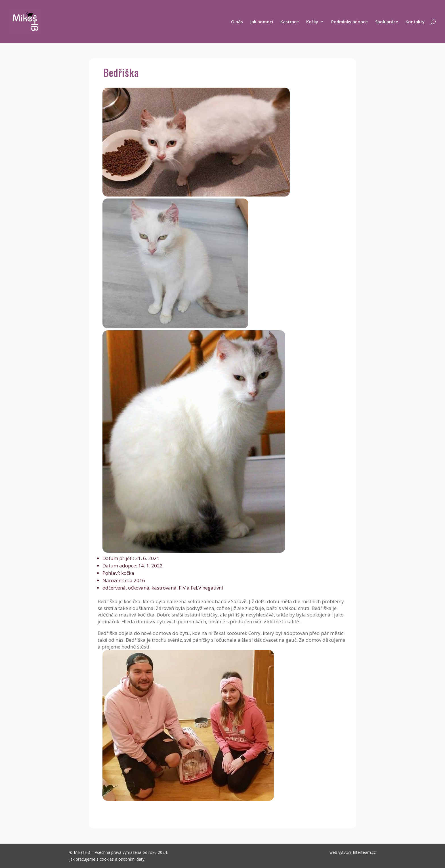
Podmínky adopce (350, 22)
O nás (237, 22)
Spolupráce (387, 22)
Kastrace (290, 22)
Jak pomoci (262, 22)
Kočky (312, 22)
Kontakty (415, 22)
